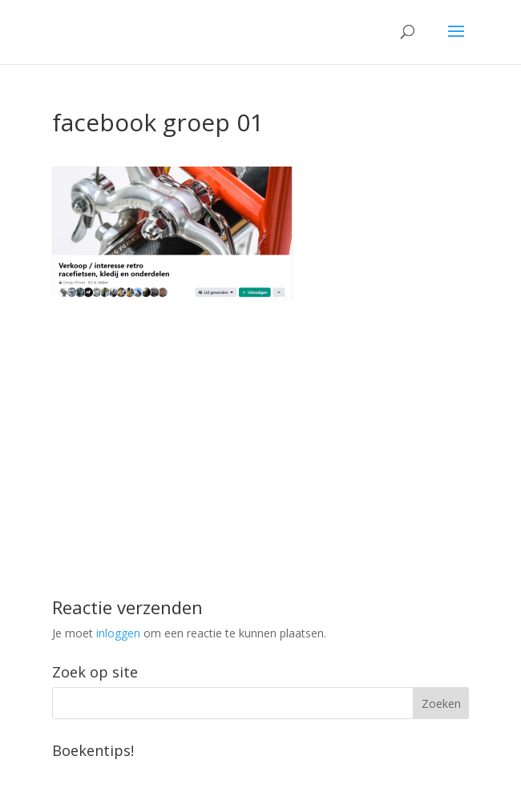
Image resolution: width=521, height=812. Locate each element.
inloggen (118, 633)
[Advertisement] (260, 412)
